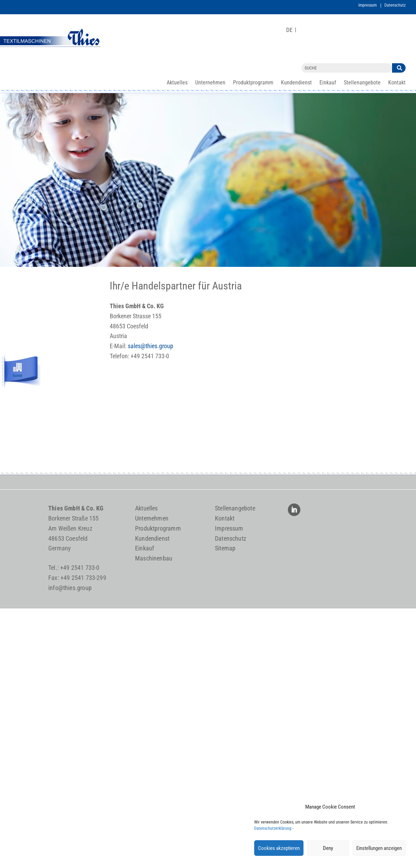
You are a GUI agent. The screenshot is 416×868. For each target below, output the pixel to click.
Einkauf (328, 83)
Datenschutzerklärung (273, 828)
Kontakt (397, 83)
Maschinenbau (154, 558)
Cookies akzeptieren (279, 848)
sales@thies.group (151, 346)
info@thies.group (70, 588)
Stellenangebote (362, 83)
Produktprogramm (253, 83)
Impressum (368, 5)
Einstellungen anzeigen (379, 848)
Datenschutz (395, 5)
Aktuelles (177, 83)
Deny (328, 848)
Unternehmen (210, 83)
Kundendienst (296, 83)
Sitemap (225, 548)
